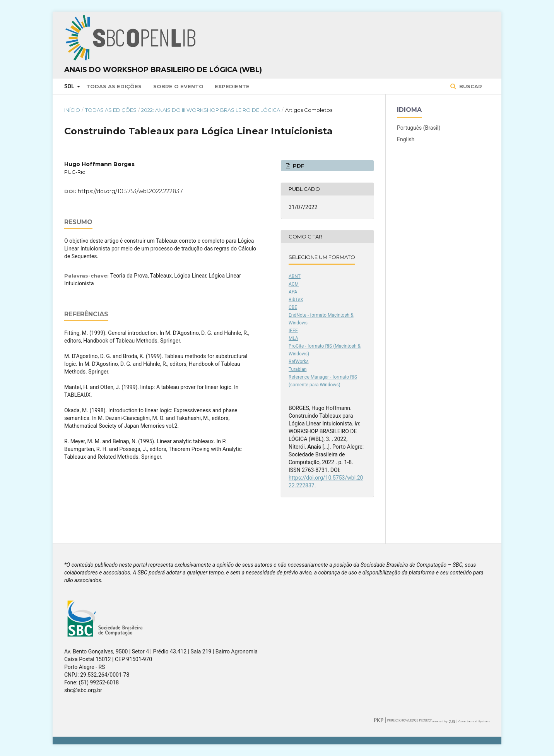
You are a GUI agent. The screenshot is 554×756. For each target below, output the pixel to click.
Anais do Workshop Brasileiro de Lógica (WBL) (163, 70)
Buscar (470, 86)
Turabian (298, 369)
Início (72, 110)
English (406, 139)
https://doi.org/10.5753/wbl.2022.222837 (130, 191)
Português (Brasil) (419, 128)
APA (293, 292)
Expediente (232, 86)
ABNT (295, 276)
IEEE (293, 331)
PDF (298, 166)
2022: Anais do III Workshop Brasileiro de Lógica (211, 110)
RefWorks (299, 362)
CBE (293, 307)
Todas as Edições (114, 86)
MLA (293, 338)
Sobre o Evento (178, 86)
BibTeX (296, 300)
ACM (294, 284)
